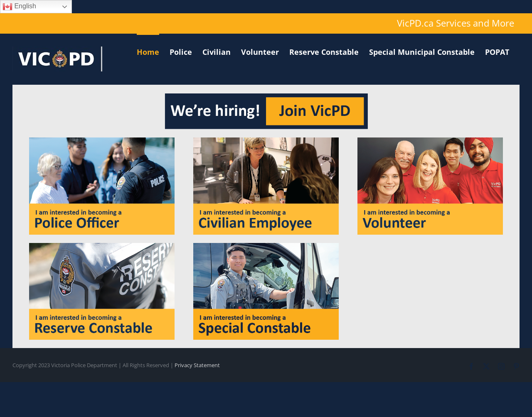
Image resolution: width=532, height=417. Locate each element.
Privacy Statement (197, 365)
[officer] (102, 141)
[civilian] (266, 141)
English (19, 7)
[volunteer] (430, 141)
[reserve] (102, 246)
